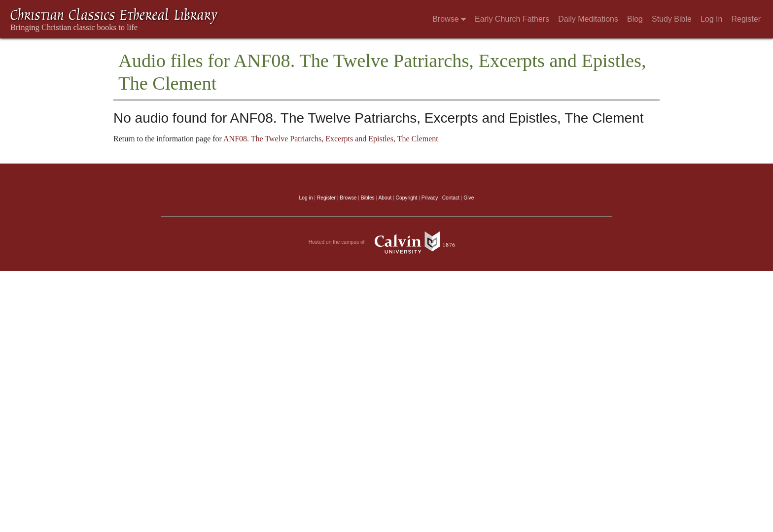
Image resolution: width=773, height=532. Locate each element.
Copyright (407, 198)
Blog (635, 19)
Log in (306, 198)
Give (469, 198)
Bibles (368, 198)
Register (746, 19)
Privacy (430, 198)
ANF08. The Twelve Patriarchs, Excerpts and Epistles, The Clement (331, 139)
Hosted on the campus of (387, 242)
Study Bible (672, 19)
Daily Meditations (588, 19)
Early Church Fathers (512, 19)
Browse (449, 19)
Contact (451, 198)
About (385, 198)
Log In (711, 19)
